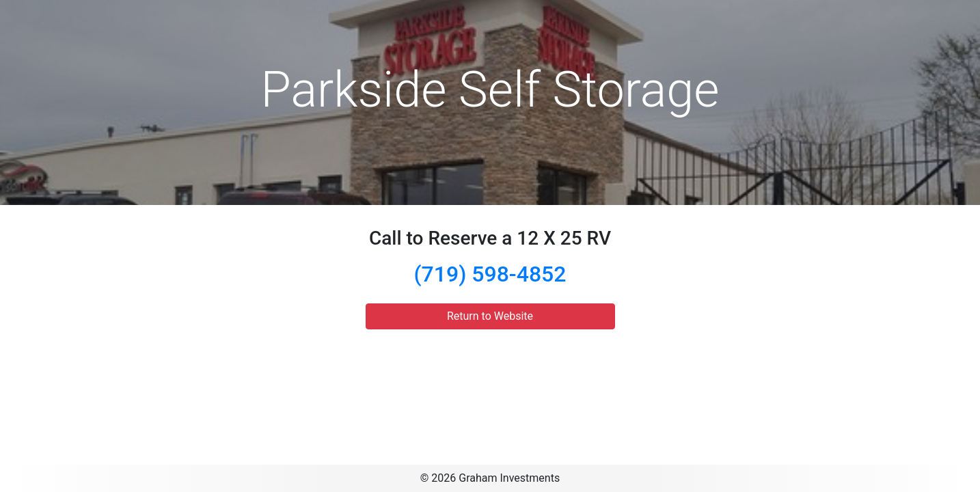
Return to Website (490, 316)
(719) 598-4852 (490, 274)
